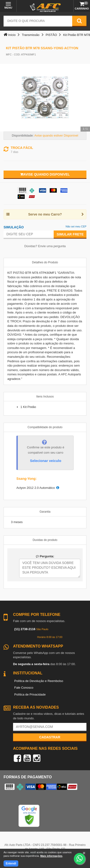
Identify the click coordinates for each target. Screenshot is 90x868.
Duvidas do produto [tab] (45, 540)
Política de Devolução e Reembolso (39, 681)
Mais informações (51, 856)
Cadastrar (50, 737)
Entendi (11, 863)
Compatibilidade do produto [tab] (45, 427)
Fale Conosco (24, 688)
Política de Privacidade (30, 694)
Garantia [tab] (45, 512)
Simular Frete (70, 234)
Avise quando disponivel (45, 174)
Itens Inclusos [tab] (45, 397)
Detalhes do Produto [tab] (45, 262)
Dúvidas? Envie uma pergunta (45, 246)
